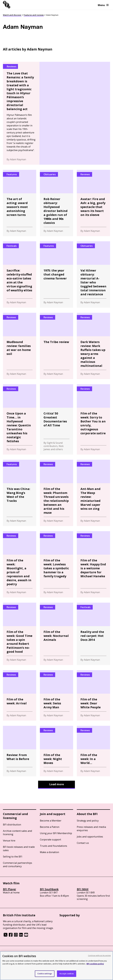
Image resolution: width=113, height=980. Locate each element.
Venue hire (9, 840)
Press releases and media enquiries (91, 829)
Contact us (83, 843)
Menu (103, 5)
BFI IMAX (83, 889)
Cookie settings (45, 974)
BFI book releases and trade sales (19, 848)
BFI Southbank (49, 889)
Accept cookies (67, 974)
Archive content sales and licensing (18, 832)
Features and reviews (34, 15)
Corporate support (50, 839)
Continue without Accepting (99, 955)
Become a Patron (50, 827)
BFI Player (9, 889)
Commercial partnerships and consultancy (18, 864)
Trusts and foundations (53, 846)
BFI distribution (12, 824)
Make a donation (49, 852)
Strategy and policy (88, 821)
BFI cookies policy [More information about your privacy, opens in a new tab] (95, 964)
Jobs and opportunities (90, 837)
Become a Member (51, 821)
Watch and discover (12, 15)
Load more (57, 784)
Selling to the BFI (13, 856)
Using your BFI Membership (56, 833)
